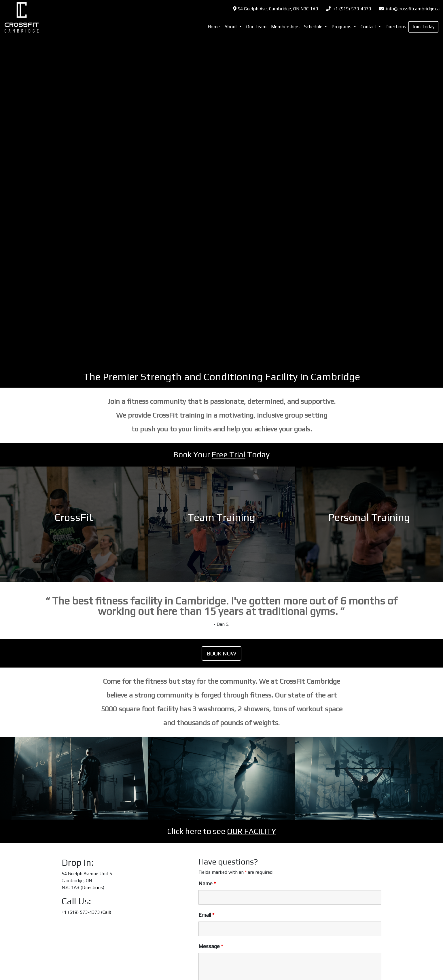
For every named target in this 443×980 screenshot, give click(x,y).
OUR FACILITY (251, 831)
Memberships (285, 27)
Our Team (256, 27)
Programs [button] (342, 27)
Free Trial (229, 454)
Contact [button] (369, 27)
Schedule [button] (314, 27)
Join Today (423, 27)
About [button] (231, 27)
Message (211, 946)
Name (207, 884)
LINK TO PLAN (74, 524)
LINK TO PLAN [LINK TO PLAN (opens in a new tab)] (369, 524)
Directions (396, 27)
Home (214, 27)
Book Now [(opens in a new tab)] (221, 653)
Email (206, 915)
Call (106, 912)
